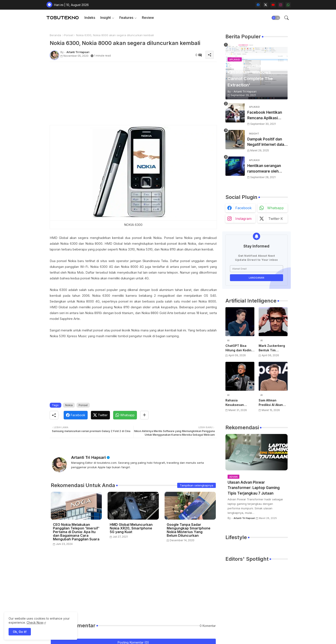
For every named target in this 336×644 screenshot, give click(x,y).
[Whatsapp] (125, 415)
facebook (243, 208)
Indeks (90, 18)
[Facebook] (76, 415)
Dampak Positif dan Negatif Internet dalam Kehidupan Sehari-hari (267, 142)
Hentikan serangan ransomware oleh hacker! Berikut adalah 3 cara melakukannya (267, 169)
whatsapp (275, 208)
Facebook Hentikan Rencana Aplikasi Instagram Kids (265, 116)
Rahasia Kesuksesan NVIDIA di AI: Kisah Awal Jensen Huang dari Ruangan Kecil (239, 403)
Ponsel (69, 35)
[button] (276, 18)
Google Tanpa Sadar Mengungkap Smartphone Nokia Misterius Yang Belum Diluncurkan (189, 530)
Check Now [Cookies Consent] (35, 622)
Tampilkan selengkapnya (196, 485)
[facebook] (258, 5)
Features (126, 18)
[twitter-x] (266, 5)
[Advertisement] (133, 95)
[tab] (90, 18)
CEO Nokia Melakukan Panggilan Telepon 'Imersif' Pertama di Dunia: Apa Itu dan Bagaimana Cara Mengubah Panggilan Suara (76, 532)
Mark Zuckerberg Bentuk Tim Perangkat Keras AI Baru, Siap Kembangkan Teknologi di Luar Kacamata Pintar (273, 348)
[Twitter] (100, 415)
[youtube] (273, 5)
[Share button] (144, 415)
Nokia (69, 405)
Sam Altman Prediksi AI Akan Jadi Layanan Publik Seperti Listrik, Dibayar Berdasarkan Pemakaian (271, 403)
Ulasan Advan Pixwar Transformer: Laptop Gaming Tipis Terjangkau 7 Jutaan (254, 488)
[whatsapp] (288, 5)
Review (148, 18)
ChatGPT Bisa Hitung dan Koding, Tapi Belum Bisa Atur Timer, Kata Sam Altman (240, 348)
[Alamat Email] (256, 269)
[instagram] (281, 5)
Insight (106, 18)
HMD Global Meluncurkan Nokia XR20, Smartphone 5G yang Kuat (131, 528)
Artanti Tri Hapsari (88, 457)
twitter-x (276, 219)
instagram (243, 219)
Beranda (55, 35)
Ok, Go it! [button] (20, 632)
